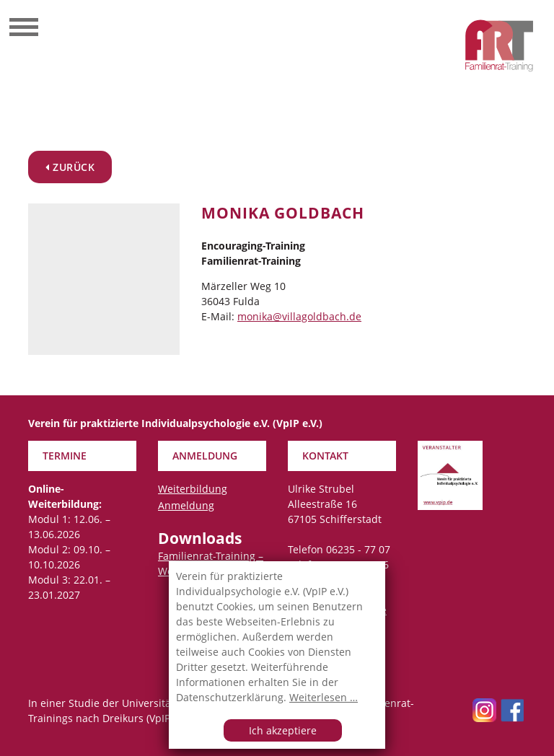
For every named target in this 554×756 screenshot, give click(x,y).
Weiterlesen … (324, 697)
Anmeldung (186, 505)
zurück (70, 167)
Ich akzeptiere (283, 730)
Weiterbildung (193, 489)
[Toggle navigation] (24, 29)
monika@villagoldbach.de (299, 316)
